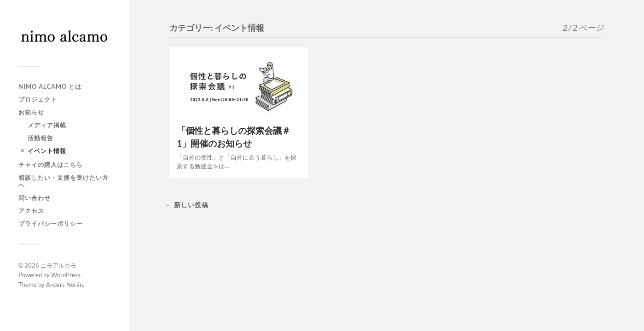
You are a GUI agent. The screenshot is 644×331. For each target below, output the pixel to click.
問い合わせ (35, 198)
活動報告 (41, 138)
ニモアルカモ (58, 265)
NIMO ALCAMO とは (50, 86)
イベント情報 (47, 151)
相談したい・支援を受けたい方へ (64, 181)
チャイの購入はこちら (51, 165)
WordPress (66, 275)
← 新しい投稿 (186, 205)
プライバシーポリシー (51, 223)
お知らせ (31, 112)
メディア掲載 (47, 125)
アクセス (31, 211)
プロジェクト (38, 99)
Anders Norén (64, 285)
